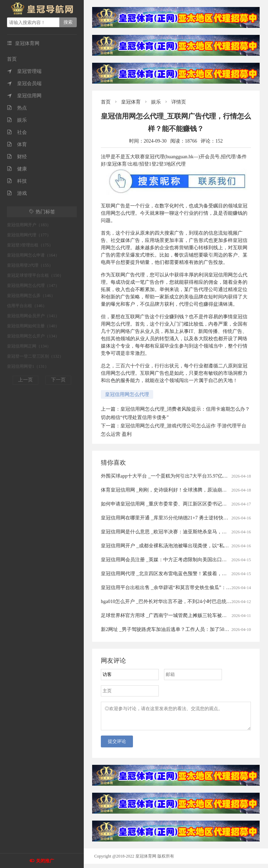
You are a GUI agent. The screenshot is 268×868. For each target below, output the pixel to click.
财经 (17, 157)
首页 (12, 59)
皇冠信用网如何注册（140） (33, 326)
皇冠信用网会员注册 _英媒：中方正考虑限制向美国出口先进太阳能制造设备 (183, 560)
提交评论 (117, 745)
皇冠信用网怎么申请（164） (33, 255)
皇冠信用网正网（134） (29, 346)
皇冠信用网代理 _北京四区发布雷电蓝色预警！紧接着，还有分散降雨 (176, 574)
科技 (17, 181)
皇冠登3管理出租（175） (30, 245)
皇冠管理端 (24, 71)
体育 (17, 144)
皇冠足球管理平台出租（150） (35, 275)
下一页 (58, 380)
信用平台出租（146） (27, 306)
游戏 (17, 193)
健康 (17, 169)
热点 (17, 108)
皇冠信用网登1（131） (28, 366)
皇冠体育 (131, 102)
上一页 (25, 380)
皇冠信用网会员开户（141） (33, 316)
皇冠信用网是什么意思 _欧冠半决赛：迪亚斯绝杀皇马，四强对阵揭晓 (176, 532)
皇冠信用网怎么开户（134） (33, 336)
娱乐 (17, 120)
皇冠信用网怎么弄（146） (31, 296)
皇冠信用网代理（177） (29, 235)
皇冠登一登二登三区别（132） (35, 356)
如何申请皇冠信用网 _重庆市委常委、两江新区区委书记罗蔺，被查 (174, 504)
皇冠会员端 (24, 83)
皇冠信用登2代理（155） (30, 265)
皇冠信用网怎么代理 (127, 394)
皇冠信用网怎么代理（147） (33, 285)
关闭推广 (45, 861)
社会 (17, 132)
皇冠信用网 (24, 96)
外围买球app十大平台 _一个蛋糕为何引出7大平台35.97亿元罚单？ (172, 476)
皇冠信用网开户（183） (29, 225)
